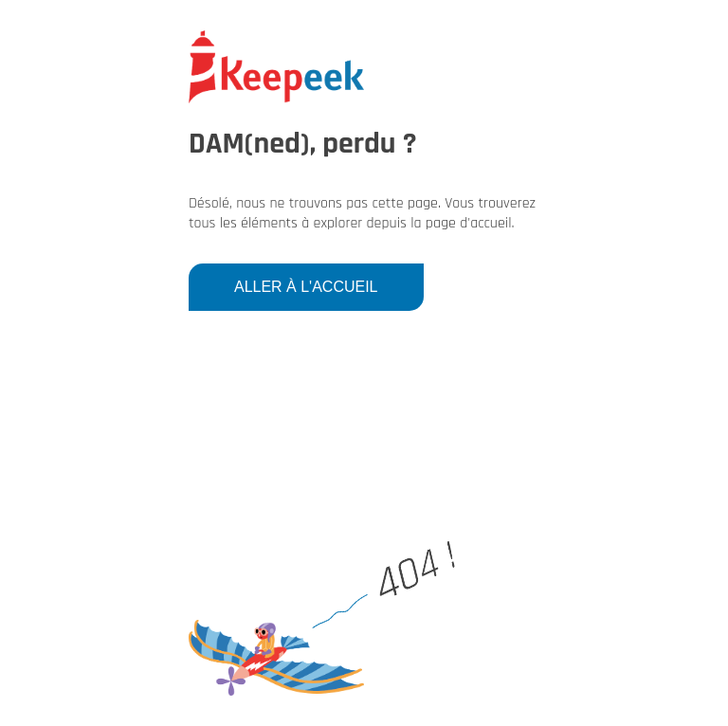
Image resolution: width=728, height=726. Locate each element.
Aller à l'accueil (306, 287)
